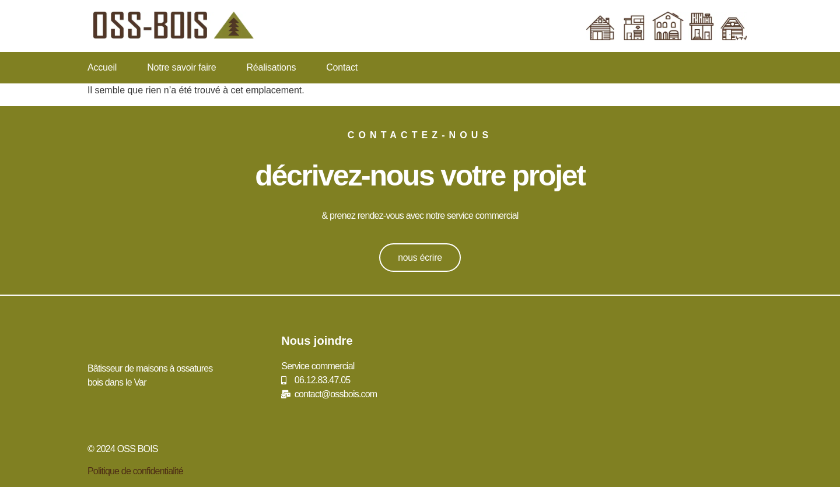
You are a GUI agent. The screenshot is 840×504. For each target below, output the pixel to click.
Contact (342, 67)
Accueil (102, 67)
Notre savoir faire (181, 67)
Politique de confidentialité (135, 471)
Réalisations (271, 67)
